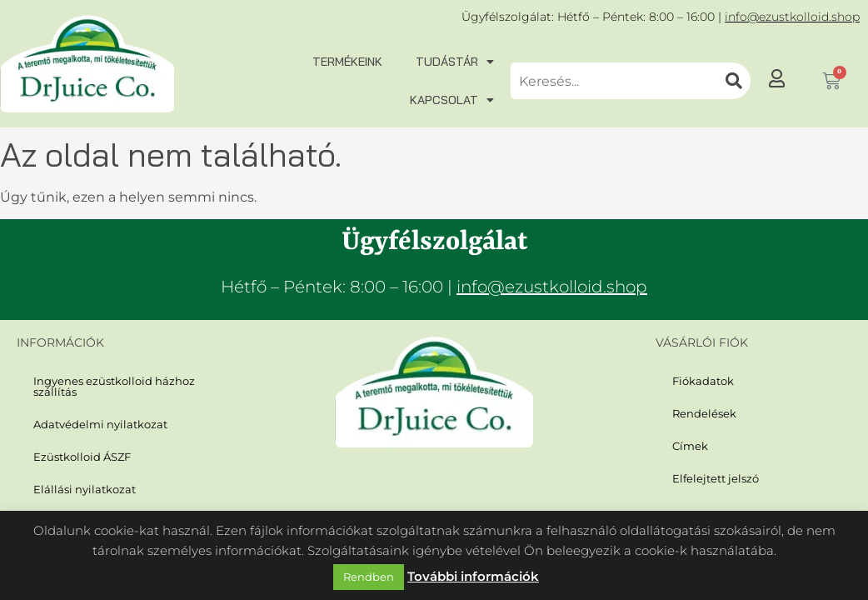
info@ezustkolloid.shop (792, 17)
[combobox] (614, 81)
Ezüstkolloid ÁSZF (78, 454)
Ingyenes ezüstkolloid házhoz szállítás (107, 385)
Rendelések (701, 412)
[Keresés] (734, 81)
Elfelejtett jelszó (711, 475)
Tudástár (455, 62)
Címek (688, 444)
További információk (473, 576)
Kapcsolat (452, 100)
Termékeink (347, 62)
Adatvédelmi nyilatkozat (94, 422)
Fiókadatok (701, 380)
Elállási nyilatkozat (79, 485)
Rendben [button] (369, 577)
